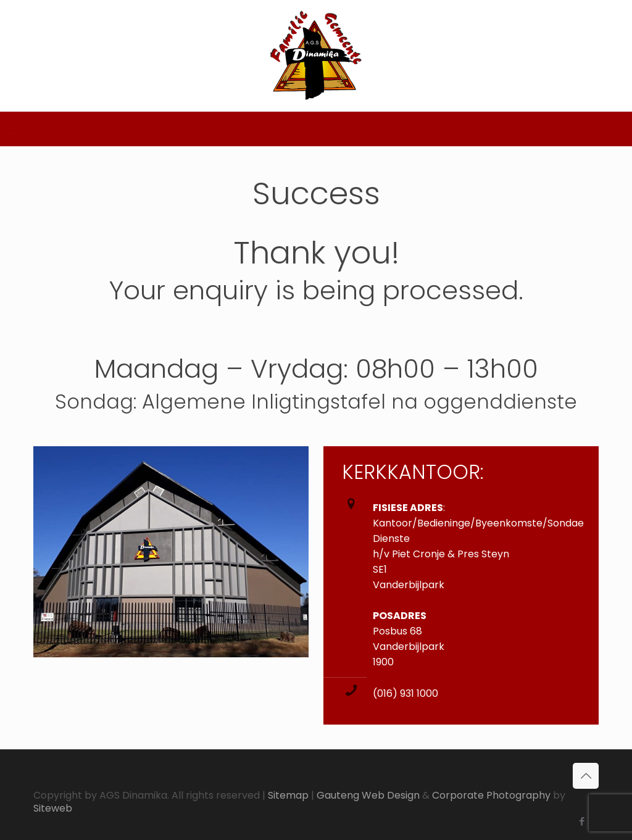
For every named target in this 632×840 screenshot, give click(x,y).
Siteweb (53, 808)
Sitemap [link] (288, 795)
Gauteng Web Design (368, 795)
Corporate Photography (491, 795)
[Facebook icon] (582, 821)
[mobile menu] (10, 129)
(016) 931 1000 (405, 693)
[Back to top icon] (586, 776)
